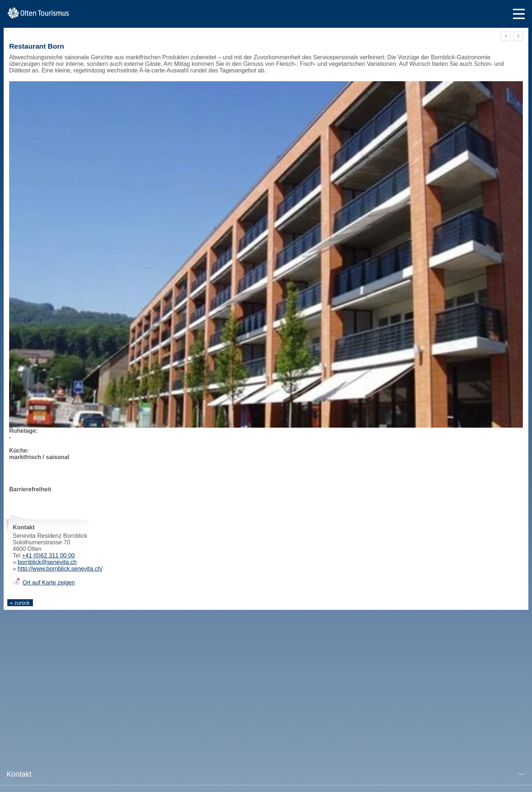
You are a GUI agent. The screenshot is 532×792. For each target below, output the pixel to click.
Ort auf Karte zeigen (48, 583)
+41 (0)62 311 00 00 (48, 555)
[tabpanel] (266, 290)
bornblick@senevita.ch (47, 562)
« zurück (20, 603)
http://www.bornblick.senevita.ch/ (60, 569)
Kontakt (19, 774)
